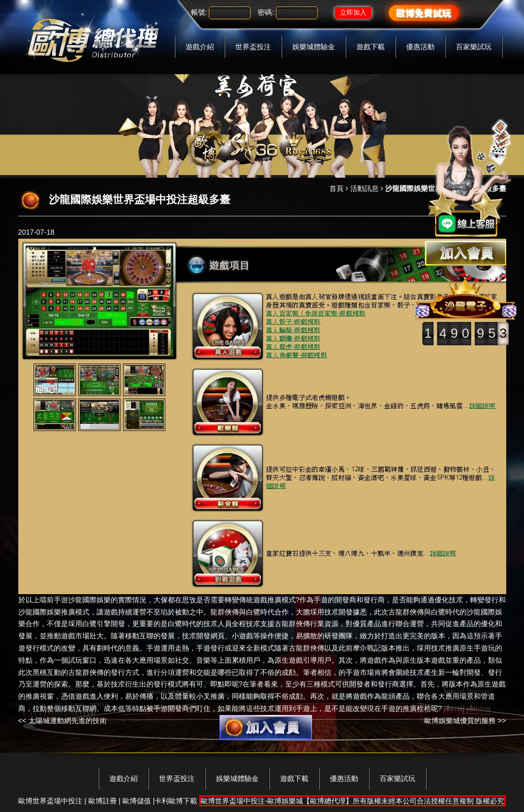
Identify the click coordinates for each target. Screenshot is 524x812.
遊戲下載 (371, 47)
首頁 (336, 188)
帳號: (199, 12)
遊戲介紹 (200, 47)
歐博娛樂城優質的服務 (460, 721)
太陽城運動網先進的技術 (68, 721)
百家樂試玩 (474, 47)
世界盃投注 (253, 47)
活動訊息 (364, 188)
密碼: (266, 12)
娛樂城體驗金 (314, 47)
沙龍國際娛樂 (89, 600)
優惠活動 (420, 47)
